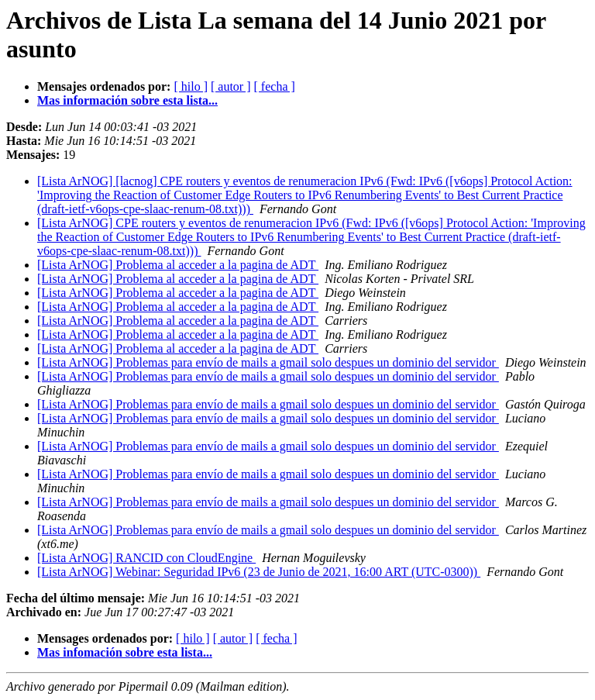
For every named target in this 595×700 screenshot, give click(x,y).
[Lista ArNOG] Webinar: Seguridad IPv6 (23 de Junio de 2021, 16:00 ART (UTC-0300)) (259, 572)
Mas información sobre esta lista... (127, 100)
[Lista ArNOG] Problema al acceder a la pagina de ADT (178, 265)
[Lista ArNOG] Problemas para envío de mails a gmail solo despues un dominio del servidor (268, 362)
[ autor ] (231, 86)
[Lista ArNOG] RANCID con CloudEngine (146, 558)
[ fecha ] (275, 86)
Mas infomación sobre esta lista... (125, 652)
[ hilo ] (191, 86)
